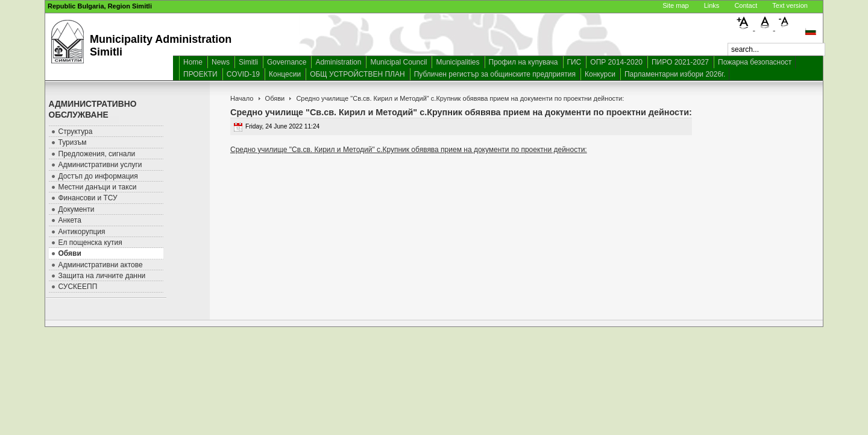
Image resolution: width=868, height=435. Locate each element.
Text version (790, 5)
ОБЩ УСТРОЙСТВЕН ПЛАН (357, 74)
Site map (675, 5)
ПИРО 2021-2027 (680, 62)
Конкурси (600, 74)
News (221, 62)
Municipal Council (398, 62)
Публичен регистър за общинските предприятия (495, 74)
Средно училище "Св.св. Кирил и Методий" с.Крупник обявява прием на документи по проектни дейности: (409, 150)
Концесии (285, 74)
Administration (338, 62)
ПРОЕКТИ (200, 74)
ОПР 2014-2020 (616, 62)
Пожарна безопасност (755, 62)
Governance (287, 62)
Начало (242, 98)
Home (193, 62)
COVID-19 (243, 74)
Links (712, 5)
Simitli (248, 62)
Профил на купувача (524, 62)
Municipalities (458, 62)
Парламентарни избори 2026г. (675, 74)
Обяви (275, 98)
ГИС (574, 62)
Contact (746, 5)
